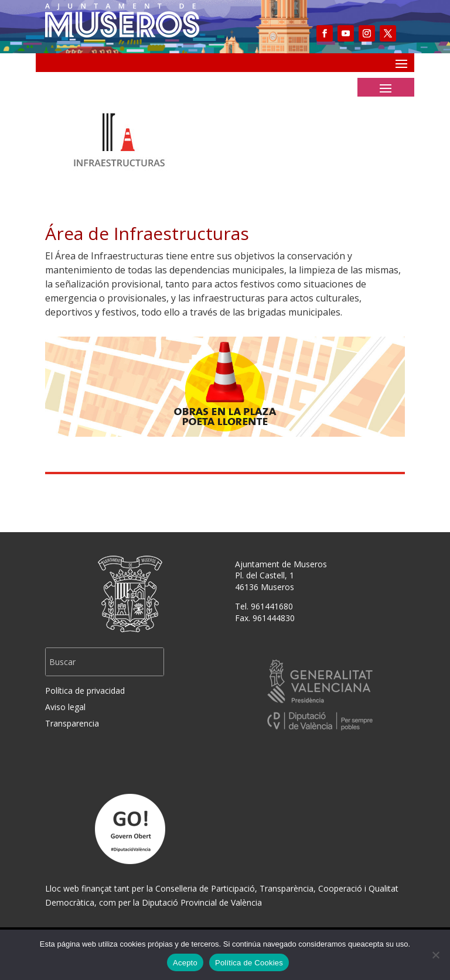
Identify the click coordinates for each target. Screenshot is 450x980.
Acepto (185, 963)
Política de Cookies (249, 963)
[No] (435, 955)
